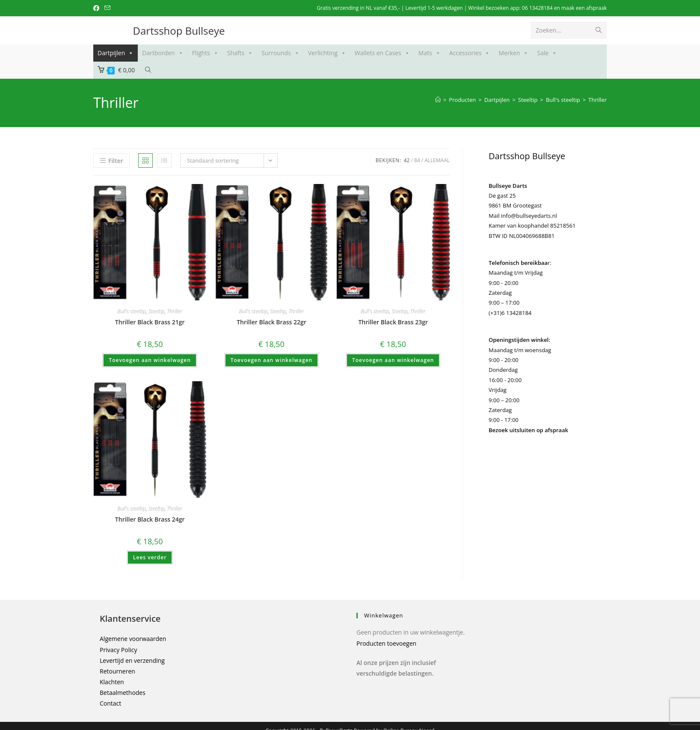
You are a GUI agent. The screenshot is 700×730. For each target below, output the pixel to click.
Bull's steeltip (132, 311)
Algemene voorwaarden (133, 639)
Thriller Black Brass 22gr (271, 322)
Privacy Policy (118, 650)
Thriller (598, 100)
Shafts (240, 53)
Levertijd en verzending (132, 660)
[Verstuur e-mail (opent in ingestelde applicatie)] (107, 8)
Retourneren (117, 671)
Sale (547, 53)
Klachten (112, 682)
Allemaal (437, 160)
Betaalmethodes (123, 693)
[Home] (438, 100)
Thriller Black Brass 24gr (150, 519)
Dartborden (163, 53)
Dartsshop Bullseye (179, 31)
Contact (110, 703)
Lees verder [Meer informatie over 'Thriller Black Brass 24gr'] (150, 557)
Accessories (470, 53)
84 (417, 160)
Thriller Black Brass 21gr (150, 322)
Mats (430, 53)
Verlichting (327, 53)
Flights (205, 53)
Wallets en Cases (382, 53)
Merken (513, 53)
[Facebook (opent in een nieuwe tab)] (98, 8)
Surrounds (280, 53)
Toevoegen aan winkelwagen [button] (150, 360)
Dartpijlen (116, 53)
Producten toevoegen (386, 643)
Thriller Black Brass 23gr (393, 322)
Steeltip (157, 311)
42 (407, 160)
